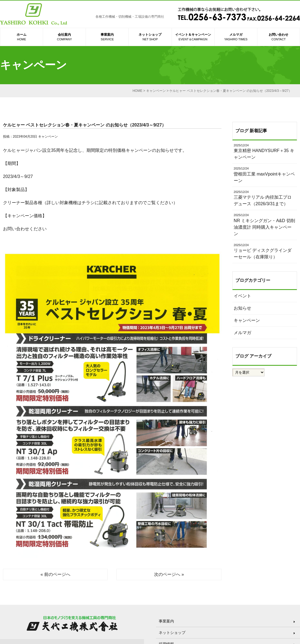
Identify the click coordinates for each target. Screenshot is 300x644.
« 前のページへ (55, 574)
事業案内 (107, 37)
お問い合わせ (279, 37)
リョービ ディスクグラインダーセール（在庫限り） (265, 251)
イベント (242, 296)
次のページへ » (169, 574)
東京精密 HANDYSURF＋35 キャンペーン (265, 151)
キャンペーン (48, 137)
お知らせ (242, 308)
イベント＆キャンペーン (193, 37)
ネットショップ (150, 37)
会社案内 (64, 37)
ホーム (22, 37)
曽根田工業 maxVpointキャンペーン (265, 175)
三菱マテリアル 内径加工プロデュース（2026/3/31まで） (265, 198)
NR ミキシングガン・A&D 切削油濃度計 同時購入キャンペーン (265, 224)
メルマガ (236, 37)
